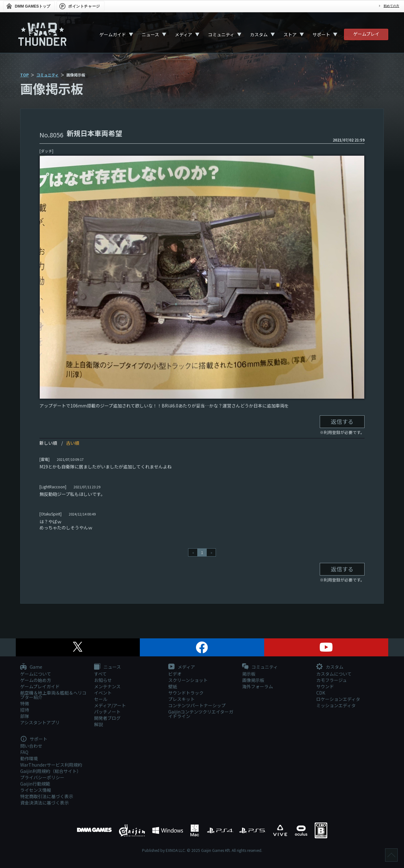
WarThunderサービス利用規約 (51, 765)
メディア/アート (110, 705)
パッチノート (107, 712)
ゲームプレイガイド (40, 686)
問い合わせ (31, 746)
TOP (24, 75)
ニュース (150, 34)
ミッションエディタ (336, 705)
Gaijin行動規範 (35, 784)
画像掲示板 (253, 680)
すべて (100, 674)
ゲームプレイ (366, 34)
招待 (25, 710)
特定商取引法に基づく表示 (47, 796)
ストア (290, 34)
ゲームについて (36, 674)
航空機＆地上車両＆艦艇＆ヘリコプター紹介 (53, 695)
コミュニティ (221, 34)
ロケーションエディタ (338, 699)
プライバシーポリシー (42, 777)
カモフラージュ (332, 680)
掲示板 (249, 674)
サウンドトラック (186, 693)
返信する (342, 421)
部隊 (25, 716)
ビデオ (175, 674)
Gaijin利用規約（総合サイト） (51, 771)
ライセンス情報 (36, 790)
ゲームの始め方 (36, 680)
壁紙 (173, 686)
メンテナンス (107, 686)
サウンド (325, 686)
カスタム (259, 34)
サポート (321, 34)
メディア (184, 34)
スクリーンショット (188, 680)
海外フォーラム (258, 686)
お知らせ (103, 680)
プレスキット (181, 699)
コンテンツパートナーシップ (197, 705)
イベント (103, 693)
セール (101, 699)
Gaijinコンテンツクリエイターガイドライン (201, 714)
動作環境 (29, 758)
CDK (321, 693)
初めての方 (391, 6)
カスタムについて (334, 674)
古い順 (73, 443)
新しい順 (48, 443)
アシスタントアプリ (40, 722)
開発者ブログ (107, 718)
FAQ (24, 752)
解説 (98, 724)
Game (31, 667)
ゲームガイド (113, 34)
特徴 (25, 703)
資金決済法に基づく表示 (45, 803)
